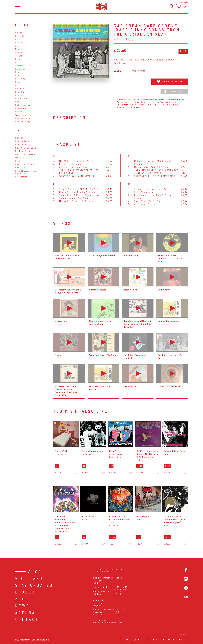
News (23, 606)
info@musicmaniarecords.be (107, 569)
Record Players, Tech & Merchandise (26, 172)
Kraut (18, 102)
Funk (143, 60)
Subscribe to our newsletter (107, 623)
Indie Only (20, 158)
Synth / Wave (21, 79)
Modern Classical (23, 105)
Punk (17, 85)
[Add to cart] (76, 473)
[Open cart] (179, 6)
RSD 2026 (20, 138)
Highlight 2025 (22, 145)
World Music (21, 115)
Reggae (19, 72)
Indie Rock (20, 69)
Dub (17, 75)
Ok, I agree (133, 639)
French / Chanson (23, 118)
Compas (160, 60)
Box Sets (19, 161)
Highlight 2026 (22, 141)
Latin (137, 60)
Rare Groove (120, 63)
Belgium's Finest (23, 151)
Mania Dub (20, 167)
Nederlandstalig (23, 121)
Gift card (29, 578)
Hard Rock (20, 43)
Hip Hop (19, 33)
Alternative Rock (23, 66)
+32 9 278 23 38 (101, 571)
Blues (18, 59)
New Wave (20, 95)
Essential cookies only (168, 639)
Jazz (17, 46)
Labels (25, 592)
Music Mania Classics (25, 154)
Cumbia (151, 60)
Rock (18, 39)
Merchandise (21, 177)
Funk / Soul (20, 36)
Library (19, 112)
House (18, 82)
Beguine (170, 60)
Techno (19, 56)
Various (124, 39)
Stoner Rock (21, 89)
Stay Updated (34, 585)
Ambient (19, 52)
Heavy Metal (21, 108)
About (24, 599)
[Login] (186, 6)
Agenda (25, 612)
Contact (27, 619)
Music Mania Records (25, 164)
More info (45, 640)
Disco (18, 49)
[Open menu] (18, 7)
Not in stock (174, 91)
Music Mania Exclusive (26, 148)
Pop (17, 62)
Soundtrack (21, 92)
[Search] (172, 6)
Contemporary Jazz (24, 98)
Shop (35, 571)
